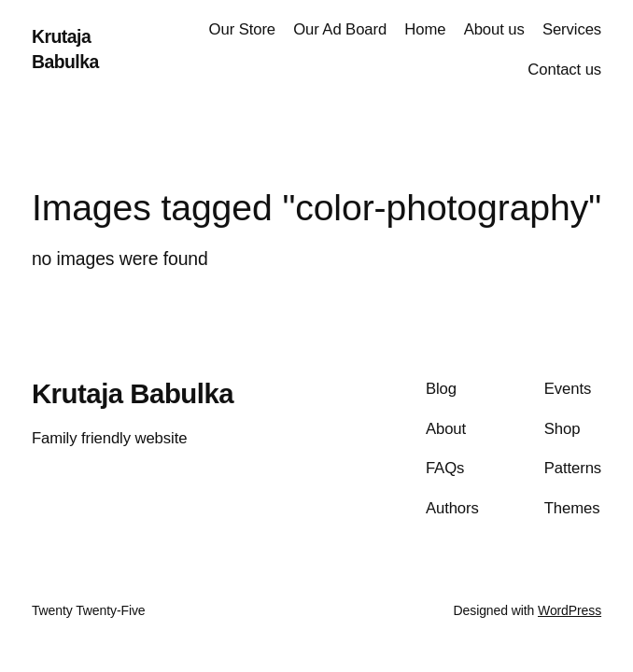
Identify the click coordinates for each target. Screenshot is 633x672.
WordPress (570, 610)
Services (572, 29)
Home (425, 29)
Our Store (242, 29)
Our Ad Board (340, 29)
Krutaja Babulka (133, 393)
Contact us (564, 70)
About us (494, 29)
